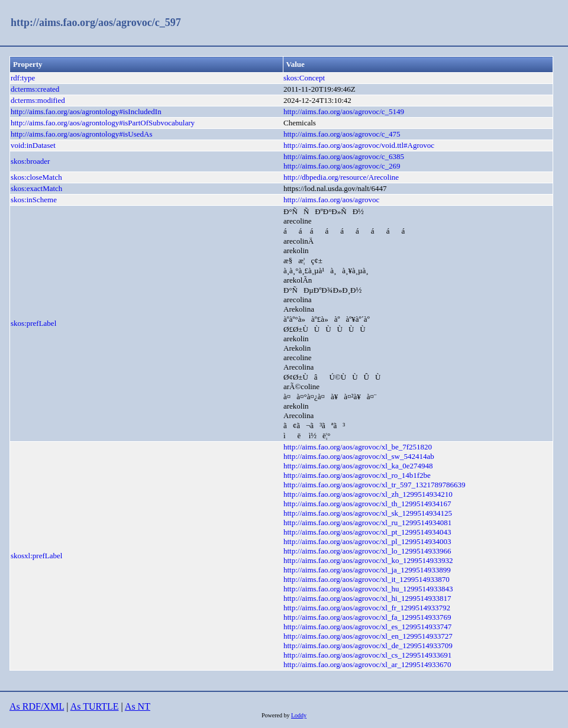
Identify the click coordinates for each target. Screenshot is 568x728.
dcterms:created (35, 89)
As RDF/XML (37, 706)
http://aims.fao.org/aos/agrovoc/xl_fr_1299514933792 (367, 608)
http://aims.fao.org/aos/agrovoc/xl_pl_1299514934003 (367, 541)
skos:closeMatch (36, 177)
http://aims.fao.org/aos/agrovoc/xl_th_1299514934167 (367, 504)
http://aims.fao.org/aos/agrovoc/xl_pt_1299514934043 (367, 532)
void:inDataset (33, 145)
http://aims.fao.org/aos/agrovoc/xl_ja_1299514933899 (367, 570)
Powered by (276, 715)
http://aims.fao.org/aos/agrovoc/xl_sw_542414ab (359, 456)
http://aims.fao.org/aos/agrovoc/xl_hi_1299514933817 (367, 598)
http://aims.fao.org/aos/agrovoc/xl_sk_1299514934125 (368, 513)
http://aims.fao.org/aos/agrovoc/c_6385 (344, 156)
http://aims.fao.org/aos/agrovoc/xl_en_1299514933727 (368, 636)
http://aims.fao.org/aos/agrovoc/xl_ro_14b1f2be (357, 475)
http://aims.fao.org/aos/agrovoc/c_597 (96, 22)
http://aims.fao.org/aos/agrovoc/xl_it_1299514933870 (367, 579)
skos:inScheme (34, 200)
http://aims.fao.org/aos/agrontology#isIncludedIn (86, 111)
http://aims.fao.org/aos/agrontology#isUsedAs (82, 134)
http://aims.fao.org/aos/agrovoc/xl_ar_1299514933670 (367, 664)
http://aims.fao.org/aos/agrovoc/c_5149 (344, 111)
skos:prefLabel (33, 323)
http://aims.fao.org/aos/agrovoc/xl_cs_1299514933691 (367, 655)
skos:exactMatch (36, 188)
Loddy (299, 715)
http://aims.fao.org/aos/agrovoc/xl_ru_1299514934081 (367, 522)
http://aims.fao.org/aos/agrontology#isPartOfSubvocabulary (103, 123)
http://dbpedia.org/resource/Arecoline (341, 177)
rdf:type (23, 78)
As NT (138, 706)
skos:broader (30, 161)
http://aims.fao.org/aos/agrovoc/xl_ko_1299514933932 (368, 560)
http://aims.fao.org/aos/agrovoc (331, 200)
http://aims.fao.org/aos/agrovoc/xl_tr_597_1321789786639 (374, 485)
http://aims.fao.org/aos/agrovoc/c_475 (342, 134)
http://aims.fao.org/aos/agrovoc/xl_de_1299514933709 (368, 646)
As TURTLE (95, 706)
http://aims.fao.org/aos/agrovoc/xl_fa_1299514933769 (367, 617)
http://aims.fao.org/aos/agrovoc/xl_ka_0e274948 (358, 466)
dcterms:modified (38, 100)
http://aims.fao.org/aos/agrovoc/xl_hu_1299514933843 (368, 589)
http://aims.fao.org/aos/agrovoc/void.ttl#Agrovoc (359, 145)
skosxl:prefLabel (36, 556)
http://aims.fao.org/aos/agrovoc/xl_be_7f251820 (358, 447)
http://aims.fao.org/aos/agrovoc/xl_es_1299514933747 (367, 627)
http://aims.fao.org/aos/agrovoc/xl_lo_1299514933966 (367, 551)
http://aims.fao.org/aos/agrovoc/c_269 (342, 166)
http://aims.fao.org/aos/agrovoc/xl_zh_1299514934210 (368, 494)
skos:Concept (304, 78)
